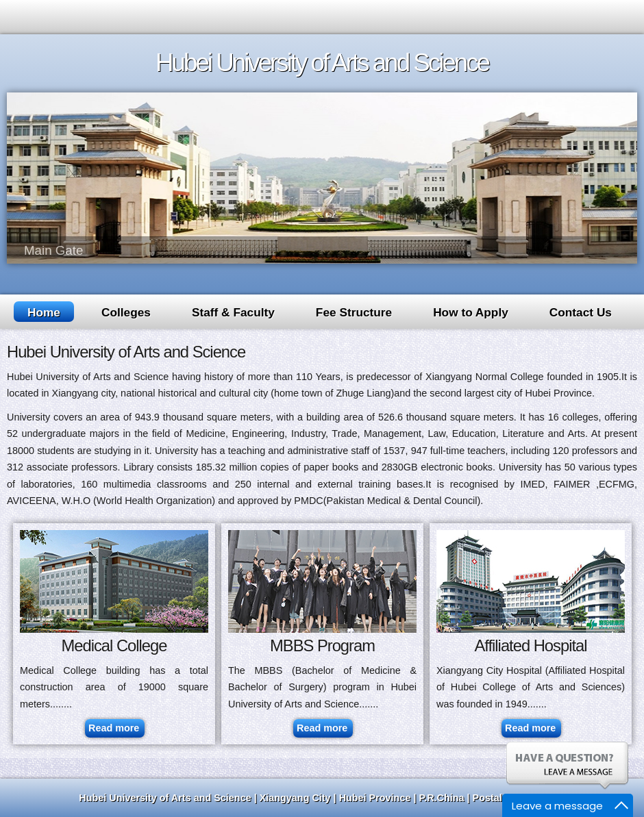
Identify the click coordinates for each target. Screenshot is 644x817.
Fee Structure (354, 312)
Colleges (126, 312)
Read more (114, 728)
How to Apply (471, 312)
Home (44, 312)
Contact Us (581, 312)
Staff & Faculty (233, 312)
